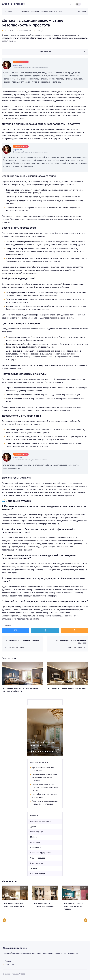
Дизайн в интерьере (13, 4)
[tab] (31, 752)
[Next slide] (58, 751)
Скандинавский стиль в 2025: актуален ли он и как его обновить (45, 777)
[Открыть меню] (87, 4)
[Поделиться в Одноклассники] (74, 630)
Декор (33, 827)
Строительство (37, 863)
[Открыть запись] (22, 678)
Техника (34, 868)
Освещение (35, 842)
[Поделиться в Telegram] (45, 630)
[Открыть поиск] (71, 4)
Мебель (34, 837)
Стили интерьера (38, 858)
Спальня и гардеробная (40, 853)
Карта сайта (9, 965)
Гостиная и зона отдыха (40, 821)
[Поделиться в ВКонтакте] (16, 630)
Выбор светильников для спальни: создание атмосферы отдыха (45, 787)
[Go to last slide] (4, 920)
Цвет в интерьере (38, 873)
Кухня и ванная (37, 832)
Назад (83, 11)
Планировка (35, 847)
